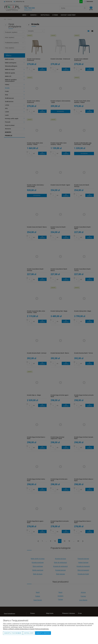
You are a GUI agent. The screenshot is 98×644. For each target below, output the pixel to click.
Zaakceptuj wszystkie (43, 633)
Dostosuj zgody (29, 633)
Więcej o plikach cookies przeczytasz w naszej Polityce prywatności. (26, 629)
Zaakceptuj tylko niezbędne (13, 633)
